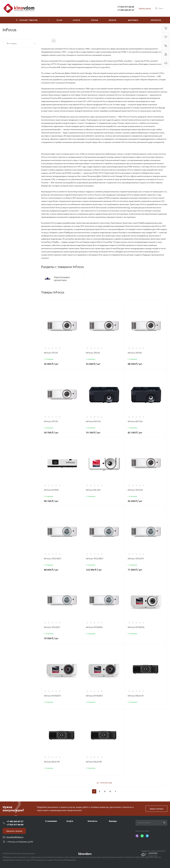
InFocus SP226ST (52, 627)
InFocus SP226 (93, 353)
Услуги (70, 821)
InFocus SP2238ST (95, 558)
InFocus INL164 (93, 490)
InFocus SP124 (51, 353)
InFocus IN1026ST (52, 696)
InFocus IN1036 (51, 490)
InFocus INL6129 (136, 696)
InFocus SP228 (135, 353)
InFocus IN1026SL (136, 627)
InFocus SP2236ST (53, 558)
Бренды (113, 821)
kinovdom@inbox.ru (15, 837)
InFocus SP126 (51, 421)
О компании (51, 821)
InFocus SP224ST (136, 558)
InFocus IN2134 (93, 421)
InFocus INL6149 (94, 762)
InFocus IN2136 (135, 421)
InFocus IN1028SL (94, 627)
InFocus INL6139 (52, 762)
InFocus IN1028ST (94, 696)
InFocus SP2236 (135, 490)
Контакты (92, 821)
